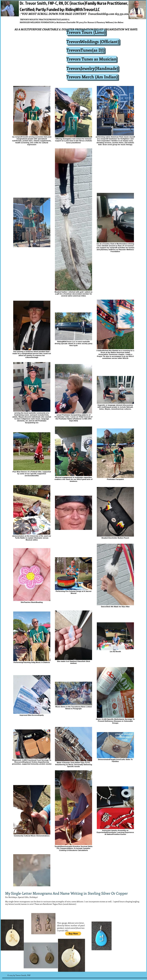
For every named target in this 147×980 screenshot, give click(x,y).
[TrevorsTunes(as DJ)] (85, 50)
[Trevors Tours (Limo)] (86, 32)
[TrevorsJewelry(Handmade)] (92, 68)
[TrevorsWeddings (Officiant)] (93, 41)
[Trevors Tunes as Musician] (91, 59)
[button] (73, 933)
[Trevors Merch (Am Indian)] (92, 77)
